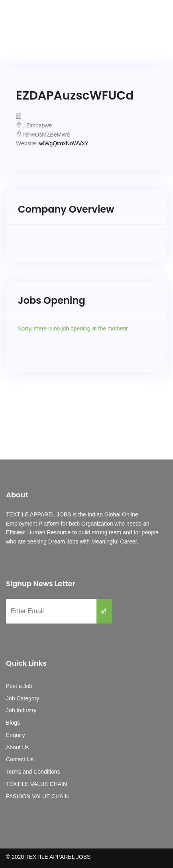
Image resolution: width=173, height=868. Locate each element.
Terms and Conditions (33, 772)
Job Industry (21, 710)
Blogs (13, 723)
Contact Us (20, 759)
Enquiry (15, 735)
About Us (18, 747)
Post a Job (19, 686)
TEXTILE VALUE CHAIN (36, 784)
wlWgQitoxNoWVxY (64, 143)
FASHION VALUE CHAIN (37, 796)
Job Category (23, 698)
